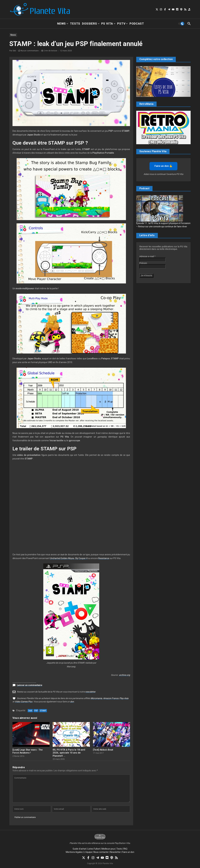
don (72, 702)
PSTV (122, 24)
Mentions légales (74, 852)
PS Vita (108, 24)
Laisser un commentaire (30, 685)
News (63, 24)
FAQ (125, 849)
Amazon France (111, 698)
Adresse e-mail (147, 256)
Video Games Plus (24, 702)
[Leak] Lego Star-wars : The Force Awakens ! (28, 751)
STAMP (43, 711)
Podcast (137, 24)
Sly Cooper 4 (81, 558)
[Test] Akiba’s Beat (103, 750)
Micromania (96, 698)
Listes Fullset (94, 849)
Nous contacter (101, 852)
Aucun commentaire (30, 51)
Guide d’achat (79, 849)
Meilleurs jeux (108, 849)
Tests (75, 24)
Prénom (143, 263)
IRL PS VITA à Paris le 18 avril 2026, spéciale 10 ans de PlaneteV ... (69, 753)
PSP (36, 711)
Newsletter (115, 852)
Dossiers (91, 24)
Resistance (104, 558)
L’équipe (88, 852)
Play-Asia (124, 698)
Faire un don (128, 852)
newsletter (90, 692)
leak (30, 711)
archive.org (125, 675)
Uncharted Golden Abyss (62, 558)
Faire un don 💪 (163, 166)
